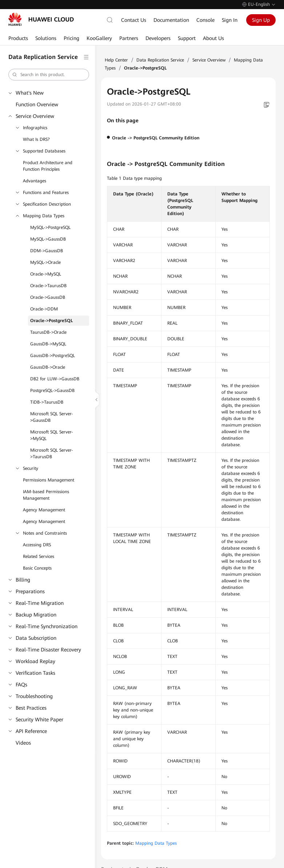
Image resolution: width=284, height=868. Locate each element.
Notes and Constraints (45, 533)
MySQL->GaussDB (48, 239)
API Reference (31, 731)
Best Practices (31, 708)
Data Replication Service (160, 60)
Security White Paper (39, 720)
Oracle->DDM (44, 309)
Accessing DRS (37, 545)
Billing (23, 580)
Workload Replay (35, 661)
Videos (23, 743)
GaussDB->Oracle (48, 367)
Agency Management (44, 510)
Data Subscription (36, 638)
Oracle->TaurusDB (48, 286)
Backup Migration (36, 615)
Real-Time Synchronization (47, 626)
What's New (30, 93)
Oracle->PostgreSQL (51, 321)
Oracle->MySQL (46, 274)
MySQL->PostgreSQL (50, 227)
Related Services (39, 556)
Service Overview (35, 116)
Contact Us (134, 20)
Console (205, 20)
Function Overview (37, 104)
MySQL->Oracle (45, 262)
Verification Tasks (35, 673)
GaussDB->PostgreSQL (53, 356)
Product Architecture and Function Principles (48, 166)
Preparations (30, 591)
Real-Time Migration (40, 603)
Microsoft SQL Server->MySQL (52, 435)
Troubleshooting (34, 696)
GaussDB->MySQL (48, 344)
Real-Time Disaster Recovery (48, 650)
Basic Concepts (37, 568)
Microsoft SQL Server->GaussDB (52, 417)
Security (31, 468)
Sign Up (261, 20)
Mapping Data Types (44, 216)
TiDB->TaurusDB (47, 402)
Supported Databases (44, 151)
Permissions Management (49, 480)
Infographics (35, 128)
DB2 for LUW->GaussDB (55, 379)
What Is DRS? (36, 139)
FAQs (21, 685)
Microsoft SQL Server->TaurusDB (52, 453)
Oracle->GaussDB (48, 297)
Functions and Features (46, 193)
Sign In (230, 20)
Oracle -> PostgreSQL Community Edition (156, 138)
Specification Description (47, 204)
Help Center (116, 60)
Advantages (35, 181)
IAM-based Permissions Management (46, 495)
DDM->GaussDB (47, 251)
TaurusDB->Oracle (48, 332)
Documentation (171, 20)
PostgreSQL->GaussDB (52, 391)
